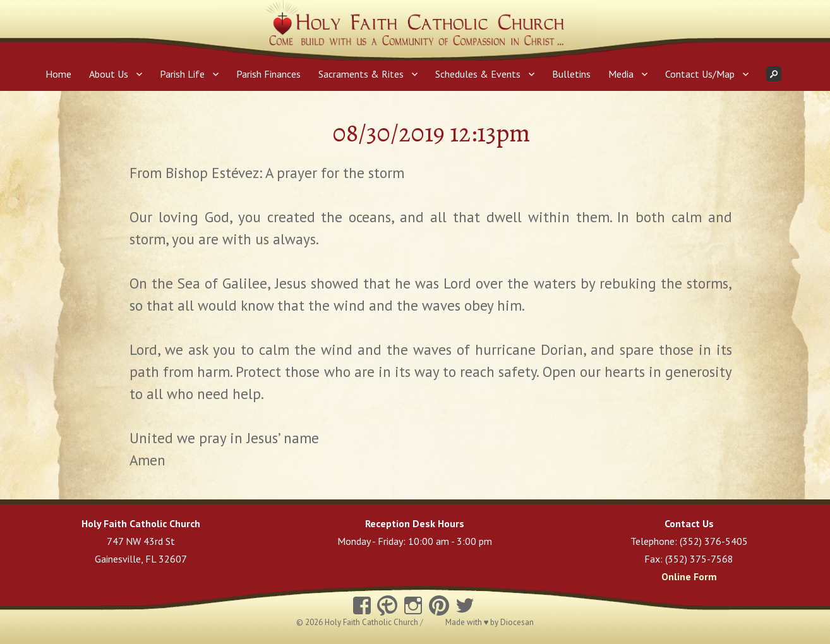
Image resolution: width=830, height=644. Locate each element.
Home (58, 74)
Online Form (689, 576)
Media (621, 74)
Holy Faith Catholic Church (372, 622)
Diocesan (517, 622)
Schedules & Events (478, 74)
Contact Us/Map (700, 74)
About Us (109, 74)
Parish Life (182, 74)
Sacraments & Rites (361, 74)
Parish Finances (268, 74)
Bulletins (571, 74)
